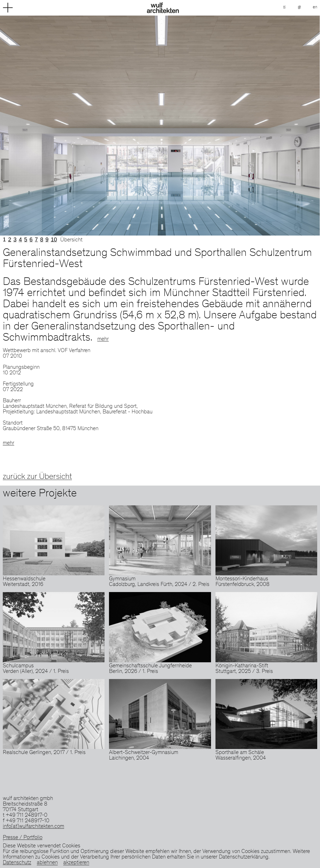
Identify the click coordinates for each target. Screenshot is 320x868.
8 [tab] (42, 239)
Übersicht (71, 240)
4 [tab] (20, 239)
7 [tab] (36, 239)
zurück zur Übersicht (37, 477)
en (315, 7)
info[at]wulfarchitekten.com (33, 827)
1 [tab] (4, 239)
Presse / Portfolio (23, 838)
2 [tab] (10, 239)
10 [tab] (54, 239)
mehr (103, 340)
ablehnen (47, 863)
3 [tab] (15, 239)
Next (240, 126)
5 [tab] (26, 239)
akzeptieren (76, 863)
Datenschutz (17, 863)
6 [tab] (31, 239)
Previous (80, 126)
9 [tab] (47, 239)
